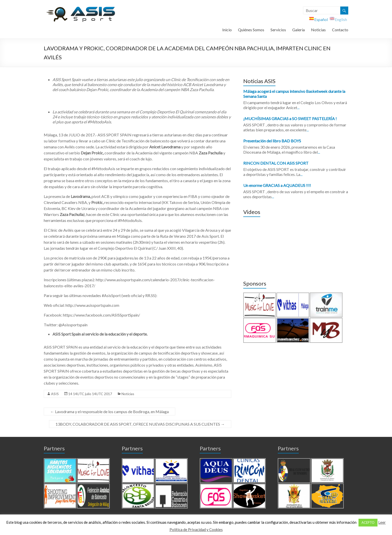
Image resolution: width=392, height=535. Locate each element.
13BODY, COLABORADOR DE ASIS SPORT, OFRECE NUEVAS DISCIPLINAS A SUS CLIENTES (140, 424)
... (298, 107)
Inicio (227, 30)
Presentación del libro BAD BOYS (272, 141)
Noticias (318, 30)
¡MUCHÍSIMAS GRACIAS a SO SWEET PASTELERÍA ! (290, 118)
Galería (298, 30)
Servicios (278, 30)
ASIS (55, 394)
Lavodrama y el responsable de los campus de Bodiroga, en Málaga (109, 412)
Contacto (340, 30)
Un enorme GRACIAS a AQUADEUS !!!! (277, 185)
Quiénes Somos (251, 30)
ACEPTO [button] (368, 522)
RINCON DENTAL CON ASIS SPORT (276, 163)
